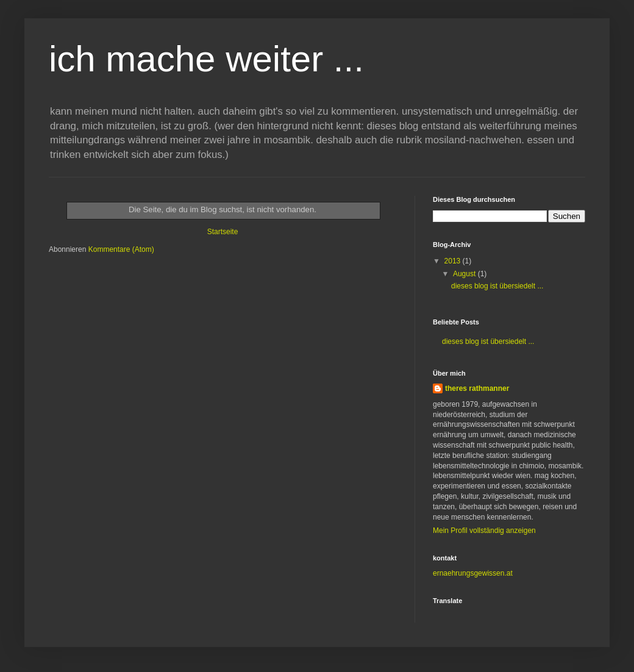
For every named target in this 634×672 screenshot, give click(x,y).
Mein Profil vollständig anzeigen (484, 531)
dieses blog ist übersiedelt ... (497, 286)
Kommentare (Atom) (121, 249)
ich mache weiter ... (206, 59)
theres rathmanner (477, 388)
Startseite (223, 232)
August (465, 274)
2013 (454, 261)
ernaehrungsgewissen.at (473, 573)
